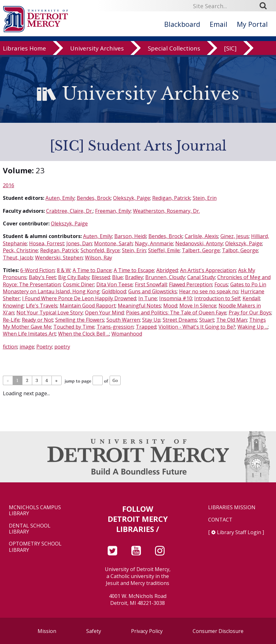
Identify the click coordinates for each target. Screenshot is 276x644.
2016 (9, 185)
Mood (170, 306)
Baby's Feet (42, 277)
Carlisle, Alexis (201, 236)
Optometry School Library (35, 547)
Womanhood (127, 334)
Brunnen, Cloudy (165, 277)
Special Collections (174, 54)
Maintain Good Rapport (88, 306)
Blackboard (182, 24)
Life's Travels (42, 306)
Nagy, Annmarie (154, 243)
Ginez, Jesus (235, 236)
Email (219, 24)
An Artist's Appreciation (208, 270)
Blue (117, 277)
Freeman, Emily (113, 211)
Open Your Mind (104, 313)
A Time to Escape (134, 270)
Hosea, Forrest (47, 243)
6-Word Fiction (37, 270)
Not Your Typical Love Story (50, 313)
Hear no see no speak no (209, 291)
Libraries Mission (232, 507)
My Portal (252, 24)
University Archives (97, 54)
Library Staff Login (239, 532)
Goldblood (114, 291)
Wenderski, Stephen (59, 258)
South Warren (123, 320)
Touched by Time (74, 327)
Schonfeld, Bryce (100, 250)
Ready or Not (37, 320)
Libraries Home (24, 54)
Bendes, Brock (94, 198)
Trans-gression (115, 327)
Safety (94, 631)
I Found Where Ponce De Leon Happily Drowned (79, 298)
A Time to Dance (92, 270)
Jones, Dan (79, 243)
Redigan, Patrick (171, 198)
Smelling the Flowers (80, 320)
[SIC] (230, 54)
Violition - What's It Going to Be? (197, 327)
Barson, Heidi (130, 236)
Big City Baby (74, 277)
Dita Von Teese (114, 284)
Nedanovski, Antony (199, 243)
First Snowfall (151, 284)
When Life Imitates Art (29, 334)
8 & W (64, 270)
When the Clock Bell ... (84, 334)
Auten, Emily (60, 198)
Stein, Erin (205, 198)
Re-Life (11, 320)
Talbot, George (240, 250)
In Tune (148, 298)
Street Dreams (180, 320)
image (27, 347)
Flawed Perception (191, 284)
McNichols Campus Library (35, 510)
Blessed (101, 277)
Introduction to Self (217, 298)
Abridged (167, 270)
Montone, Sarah (113, 243)
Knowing (13, 306)
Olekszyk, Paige (132, 198)
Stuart (207, 320)
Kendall (251, 298)
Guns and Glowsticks (153, 291)
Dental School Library (30, 529)
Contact (220, 520)
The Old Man (232, 320)
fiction (10, 347)
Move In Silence (198, 306)
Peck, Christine (20, 250)
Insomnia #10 (176, 298)
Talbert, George (201, 250)
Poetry (44, 347)
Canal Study (201, 277)
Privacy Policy (147, 631)
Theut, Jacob (18, 258)
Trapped (146, 327)
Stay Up (151, 320)
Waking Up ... (253, 327)
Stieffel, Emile (164, 250)
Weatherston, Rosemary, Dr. (166, 211)
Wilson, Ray (99, 258)
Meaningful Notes (139, 306)
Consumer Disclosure (218, 631)
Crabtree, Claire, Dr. (69, 211)
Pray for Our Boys (250, 313)
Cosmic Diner (78, 284)
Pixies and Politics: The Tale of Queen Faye (176, 313)
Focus (221, 284)
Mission (47, 631)
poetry (62, 347)
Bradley (134, 277)
